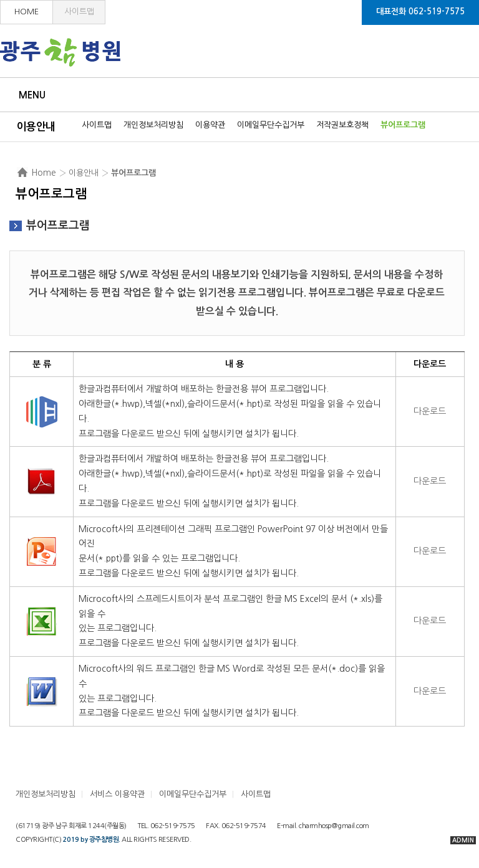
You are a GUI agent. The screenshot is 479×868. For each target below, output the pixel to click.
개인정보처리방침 (153, 125)
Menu (32, 95)
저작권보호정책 (342, 125)
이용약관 (210, 125)
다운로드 (430, 411)
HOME (27, 12)
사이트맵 (79, 12)
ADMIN (463, 840)
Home (44, 173)
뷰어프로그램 (403, 125)
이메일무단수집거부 (271, 125)
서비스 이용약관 (117, 794)
